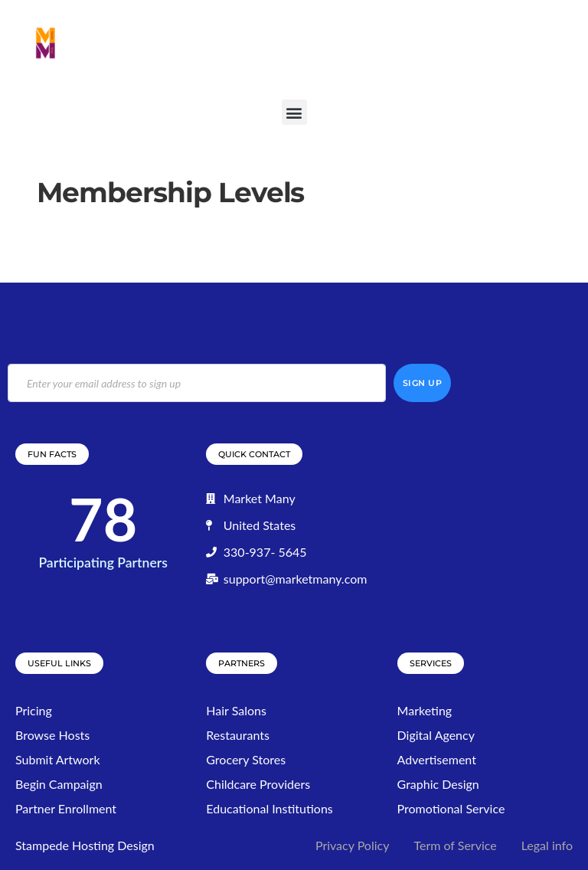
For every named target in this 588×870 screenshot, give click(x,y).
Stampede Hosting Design (85, 845)
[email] (197, 383)
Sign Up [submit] (423, 383)
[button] (294, 112)
